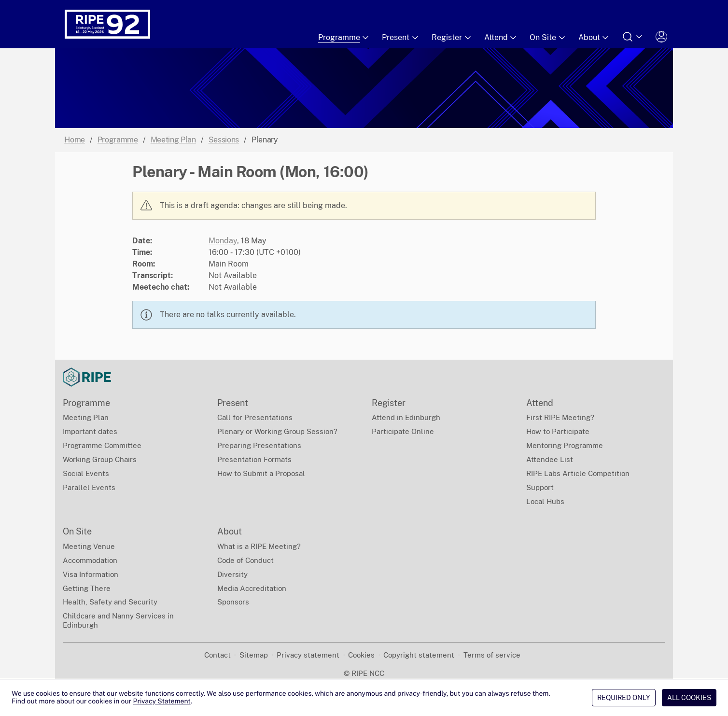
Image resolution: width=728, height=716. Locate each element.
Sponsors (233, 602)
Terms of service (492, 655)
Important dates (90, 431)
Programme (118, 140)
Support (540, 487)
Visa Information (91, 574)
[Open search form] (633, 37)
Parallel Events (89, 487)
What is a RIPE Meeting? (259, 546)
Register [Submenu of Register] (452, 38)
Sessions (224, 140)
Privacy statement (308, 655)
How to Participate (558, 431)
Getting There (87, 588)
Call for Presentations (255, 417)
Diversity (232, 574)
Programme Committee (102, 445)
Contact (217, 655)
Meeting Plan (173, 140)
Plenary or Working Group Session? (277, 431)
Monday (223, 241)
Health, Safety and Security (110, 602)
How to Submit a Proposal (261, 473)
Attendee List (550, 459)
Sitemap (254, 655)
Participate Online (403, 431)
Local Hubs (545, 501)
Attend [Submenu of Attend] (501, 38)
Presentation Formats (254, 459)
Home (75, 140)
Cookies (361, 655)
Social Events (86, 473)
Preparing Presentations (259, 445)
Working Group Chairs (100, 459)
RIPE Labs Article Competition (578, 473)
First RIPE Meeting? (560, 417)
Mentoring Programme (565, 445)
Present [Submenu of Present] (401, 38)
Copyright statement (419, 655)
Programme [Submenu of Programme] (344, 38)
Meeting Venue (89, 546)
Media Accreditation (252, 588)
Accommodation (90, 560)
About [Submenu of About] (595, 38)
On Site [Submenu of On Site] (548, 38)
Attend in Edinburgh (406, 417)
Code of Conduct (245, 560)
